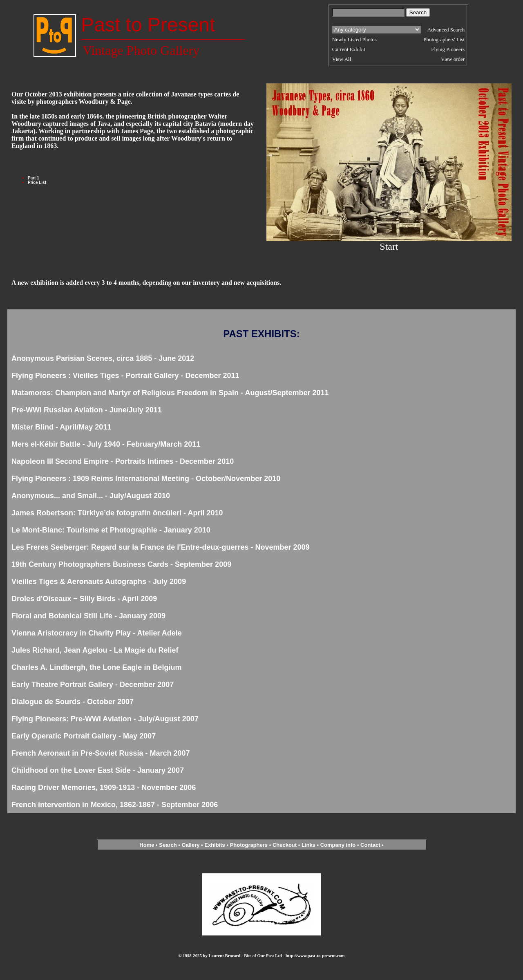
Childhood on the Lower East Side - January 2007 (98, 770)
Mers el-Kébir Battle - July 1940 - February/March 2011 (106, 444)
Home (147, 845)
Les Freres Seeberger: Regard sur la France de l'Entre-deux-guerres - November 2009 (161, 547)
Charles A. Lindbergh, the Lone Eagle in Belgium (96, 667)
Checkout (285, 845)
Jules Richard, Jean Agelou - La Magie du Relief (95, 650)
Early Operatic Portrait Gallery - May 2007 (84, 736)
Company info (339, 845)
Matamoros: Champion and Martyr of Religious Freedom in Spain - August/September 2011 (170, 393)
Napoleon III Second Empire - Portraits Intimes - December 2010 (123, 461)
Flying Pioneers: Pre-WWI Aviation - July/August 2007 (105, 719)
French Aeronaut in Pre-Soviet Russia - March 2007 (101, 753)
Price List (37, 182)
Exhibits (215, 845)
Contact (370, 845)
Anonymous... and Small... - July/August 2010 (91, 496)
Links (308, 845)
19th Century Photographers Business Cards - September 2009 (121, 564)
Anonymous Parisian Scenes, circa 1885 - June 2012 (103, 358)
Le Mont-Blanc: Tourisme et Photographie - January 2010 (111, 530)
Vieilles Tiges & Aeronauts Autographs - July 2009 (99, 582)
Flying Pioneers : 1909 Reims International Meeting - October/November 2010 (146, 479)
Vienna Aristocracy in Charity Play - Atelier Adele (97, 633)
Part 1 (34, 178)
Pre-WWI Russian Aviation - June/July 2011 (87, 410)
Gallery (190, 845)
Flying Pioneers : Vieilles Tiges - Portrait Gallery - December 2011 (125, 376)
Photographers (249, 845)
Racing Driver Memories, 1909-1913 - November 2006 (104, 788)
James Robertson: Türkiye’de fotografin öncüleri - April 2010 (117, 513)
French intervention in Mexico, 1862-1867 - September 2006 (115, 805)
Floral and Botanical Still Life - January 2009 (88, 616)
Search (168, 845)
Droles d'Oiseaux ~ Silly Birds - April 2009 (84, 599)
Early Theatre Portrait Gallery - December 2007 (93, 685)
